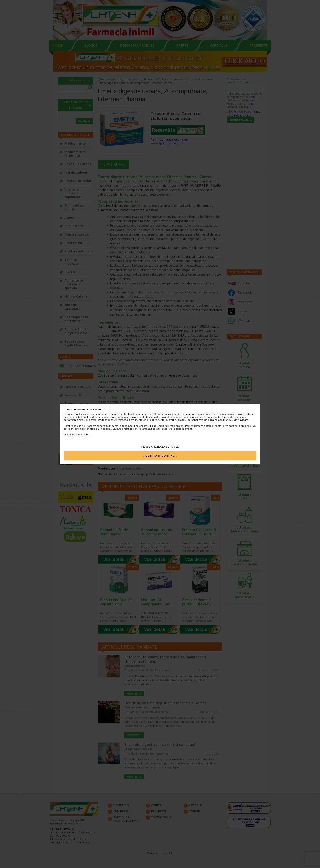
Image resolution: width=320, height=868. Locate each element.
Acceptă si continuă (160, 456)
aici (86, 435)
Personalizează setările (160, 447)
